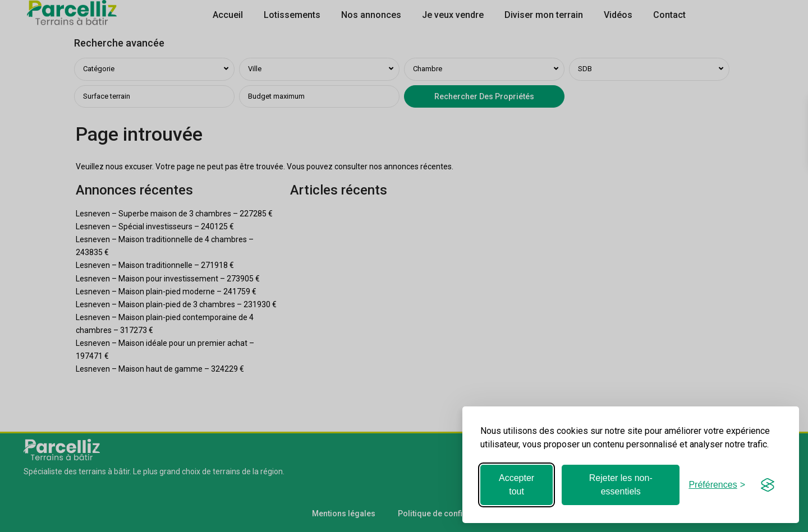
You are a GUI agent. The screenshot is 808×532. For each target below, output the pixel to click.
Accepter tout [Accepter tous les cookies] (517, 485)
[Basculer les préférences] (717, 485)
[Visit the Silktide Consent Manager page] (768, 485)
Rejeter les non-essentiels (621, 485)
